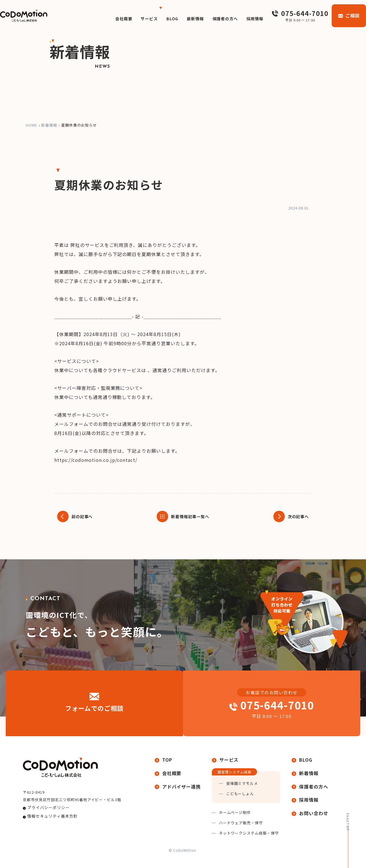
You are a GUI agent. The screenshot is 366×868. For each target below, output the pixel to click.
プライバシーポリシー (45, 817)
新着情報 (49, 125)
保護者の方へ (218, 19)
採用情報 (251, 19)
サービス (136, 19)
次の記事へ (297, 516)
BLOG (160, 19)
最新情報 (185, 19)
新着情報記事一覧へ (190, 516)
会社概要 (108, 19)
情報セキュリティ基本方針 (49, 828)
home (31, 125)
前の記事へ (84, 516)
